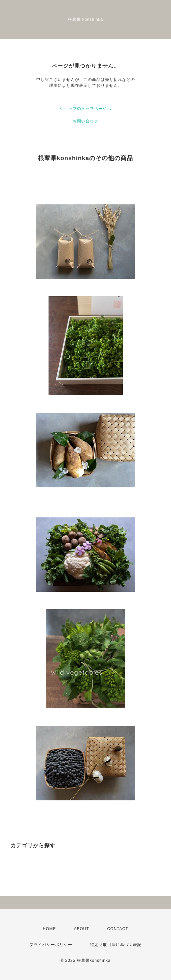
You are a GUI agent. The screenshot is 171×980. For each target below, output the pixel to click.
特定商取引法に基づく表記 (116, 945)
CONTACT (118, 929)
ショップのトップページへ (85, 109)
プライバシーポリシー (51, 945)
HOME (49, 929)
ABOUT (82, 929)
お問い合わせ (85, 121)
